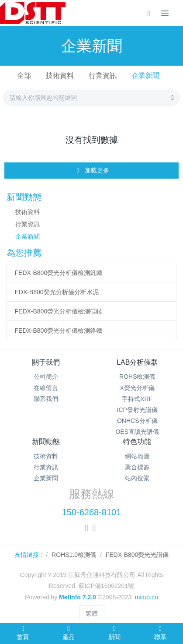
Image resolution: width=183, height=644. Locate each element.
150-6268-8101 (92, 512)
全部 (24, 76)
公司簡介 (46, 377)
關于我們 (46, 362)
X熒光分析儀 (137, 388)
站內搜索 (137, 478)
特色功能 (137, 442)
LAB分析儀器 (137, 362)
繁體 (92, 613)
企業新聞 (145, 76)
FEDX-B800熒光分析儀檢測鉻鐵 (59, 331)
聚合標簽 (137, 467)
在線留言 (46, 388)
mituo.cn (147, 597)
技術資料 (60, 76)
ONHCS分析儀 (137, 421)
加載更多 (92, 171)
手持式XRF (137, 399)
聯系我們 (46, 399)
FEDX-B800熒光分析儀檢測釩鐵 (59, 273)
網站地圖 (137, 456)
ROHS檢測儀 (137, 377)
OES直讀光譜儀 (137, 432)
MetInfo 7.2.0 (78, 597)
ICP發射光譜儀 (137, 410)
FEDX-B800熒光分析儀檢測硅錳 (59, 311)
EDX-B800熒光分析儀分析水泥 (57, 292)
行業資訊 (103, 76)
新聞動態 (46, 442)
